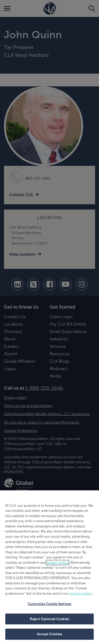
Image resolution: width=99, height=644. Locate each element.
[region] (49, 567)
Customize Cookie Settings (49, 604)
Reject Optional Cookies (49, 619)
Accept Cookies (49, 634)
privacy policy (58, 563)
